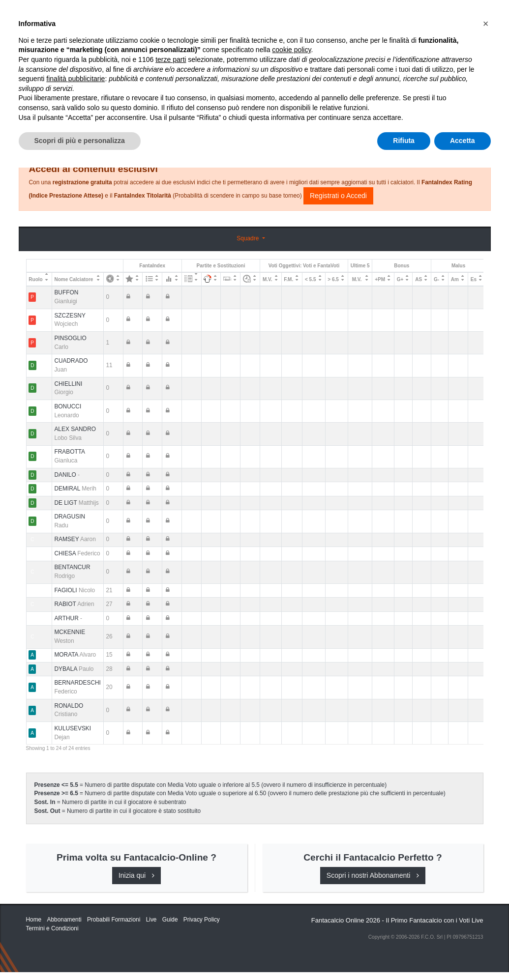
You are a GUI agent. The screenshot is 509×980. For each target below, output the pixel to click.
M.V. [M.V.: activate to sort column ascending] (268, 279)
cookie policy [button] (291, 863)
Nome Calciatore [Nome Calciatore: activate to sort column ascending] (74, 279)
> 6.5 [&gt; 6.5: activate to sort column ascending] (333, 279)
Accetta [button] (463, 953)
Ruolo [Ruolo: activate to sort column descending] (35, 279)
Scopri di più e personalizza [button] (80, 953)
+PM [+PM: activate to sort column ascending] (380, 279)
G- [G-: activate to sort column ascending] (436, 279)
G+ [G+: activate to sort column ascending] (400, 279)
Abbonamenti (324, 16)
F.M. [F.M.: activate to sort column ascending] (288, 279)
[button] (486, 836)
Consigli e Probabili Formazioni (296, 134)
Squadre (248, 238)
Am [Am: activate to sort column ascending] (455, 279)
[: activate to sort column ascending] (113, 279)
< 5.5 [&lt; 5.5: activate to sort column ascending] (311, 279)
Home (35, 40)
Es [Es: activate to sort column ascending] (474, 279)
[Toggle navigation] (439, 16)
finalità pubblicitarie (75, 891)
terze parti (171, 872)
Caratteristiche (389, 16)
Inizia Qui (274, 16)
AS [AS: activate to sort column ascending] (419, 279)
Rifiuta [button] (404, 953)
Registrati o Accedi (338, 196)
